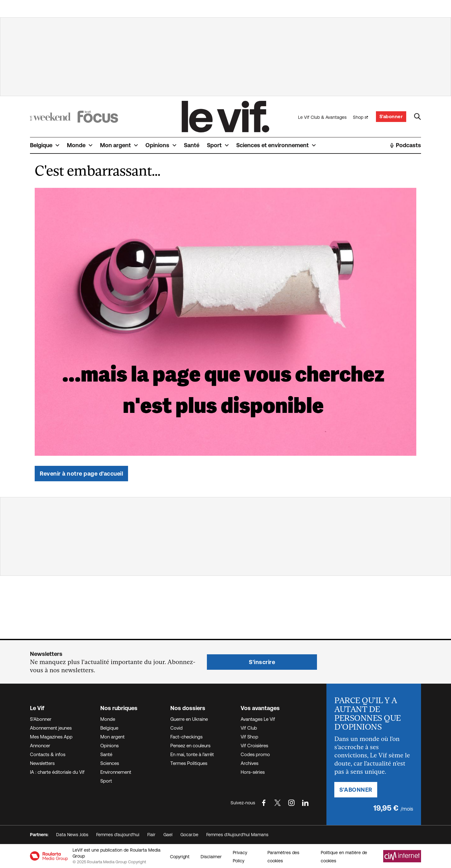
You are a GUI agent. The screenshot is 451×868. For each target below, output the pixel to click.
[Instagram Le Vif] (291, 803)
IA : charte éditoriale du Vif (57, 772)
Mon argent (112, 737)
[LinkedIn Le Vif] (305, 803)
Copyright (180, 857)
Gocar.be (189, 835)
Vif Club (249, 728)
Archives (249, 763)
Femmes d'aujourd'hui (118, 835)
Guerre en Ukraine (189, 719)
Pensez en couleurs (190, 746)
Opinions (109, 746)
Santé (106, 754)
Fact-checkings (186, 737)
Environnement (116, 772)
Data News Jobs (72, 835)
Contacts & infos (48, 754)
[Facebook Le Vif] (264, 803)
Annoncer (40, 746)
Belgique (109, 728)
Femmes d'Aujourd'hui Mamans (237, 835)
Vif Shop (249, 737)
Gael (168, 835)
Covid (176, 728)
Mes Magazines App (51, 737)
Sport (106, 781)
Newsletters (42, 763)
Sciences (110, 763)
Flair (151, 835)
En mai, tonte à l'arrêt (192, 754)
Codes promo (255, 754)
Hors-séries (253, 772)
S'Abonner (41, 719)
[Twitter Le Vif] (278, 803)
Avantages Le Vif (258, 719)
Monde (108, 719)
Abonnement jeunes (51, 728)
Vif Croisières (254, 746)
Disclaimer (211, 857)
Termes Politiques (189, 763)
